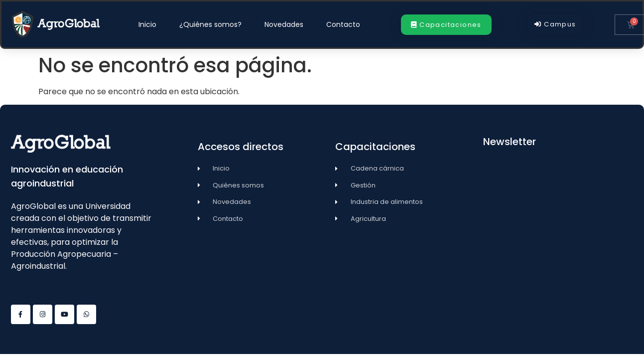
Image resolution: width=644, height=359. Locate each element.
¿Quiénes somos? (210, 24)
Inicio (147, 24)
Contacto (343, 24)
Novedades (284, 24)
